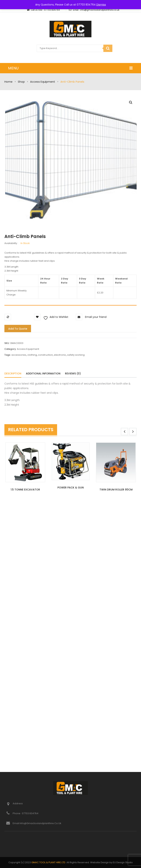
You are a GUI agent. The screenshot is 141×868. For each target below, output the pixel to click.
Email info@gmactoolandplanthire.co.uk (37, 823)
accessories (19, 355)
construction (45, 355)
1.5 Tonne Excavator (25, 490)
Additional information (43, 373)
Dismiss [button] (101, 5)
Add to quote (18, 329)
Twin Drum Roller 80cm (116, 490)
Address (18, 803)
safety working (76, 355)
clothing (32, 355)
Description (13, 373)
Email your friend (96, 317)
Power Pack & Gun (71, 488)
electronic (60, 355)
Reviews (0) (73, 373)
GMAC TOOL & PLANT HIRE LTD (48, 862)
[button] (131, 102)
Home (8, 82)
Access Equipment (43, 82)
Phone (17, 813)
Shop (21, 82)
